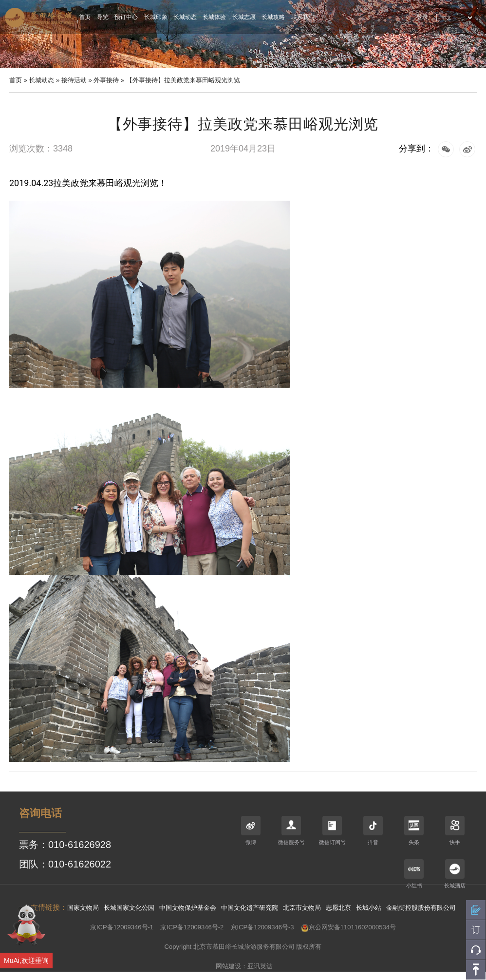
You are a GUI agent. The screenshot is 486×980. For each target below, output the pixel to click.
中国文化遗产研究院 (250, 908)
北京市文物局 (302, 908)
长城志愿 (244, 17)
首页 (85, 17)
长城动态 (185, 17)
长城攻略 (273, 17)
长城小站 (369, 908)
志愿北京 (338, 908)
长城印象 (156, 17)
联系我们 (303, 17)
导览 (103, 17)
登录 (422, 17)
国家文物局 (83, 908)
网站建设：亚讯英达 (244, 966)
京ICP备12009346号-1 (122, 927)
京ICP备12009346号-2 (192, 927)
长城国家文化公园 (129, 908)
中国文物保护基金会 (188, 908)
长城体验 (214, 17)
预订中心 (126, 17)
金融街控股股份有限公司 (421, 908)
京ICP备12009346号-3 (262, 927)
